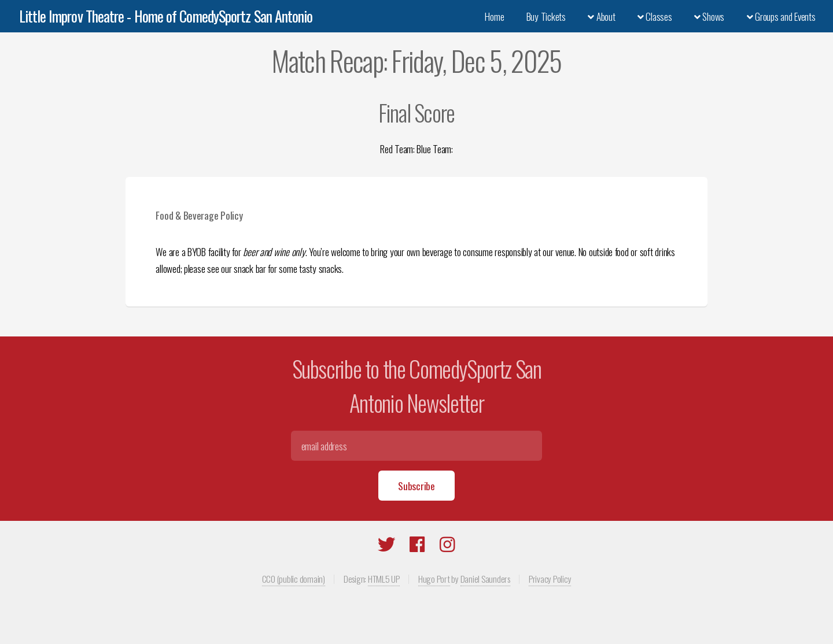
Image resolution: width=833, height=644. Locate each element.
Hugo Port (434, 579)
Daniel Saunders (485, 579)
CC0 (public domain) (294, 579)
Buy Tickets (546, 16)
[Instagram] (447, 546)
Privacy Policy (550, 579)
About (601, 16)
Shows (709, 16)
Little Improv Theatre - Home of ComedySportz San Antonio (166, 16)
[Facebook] (417, 546)
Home (494, 16)
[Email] (416, 446)
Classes (655, 16)
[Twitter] (386, 546)
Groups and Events (781, 16)
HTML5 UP (384, 579)
